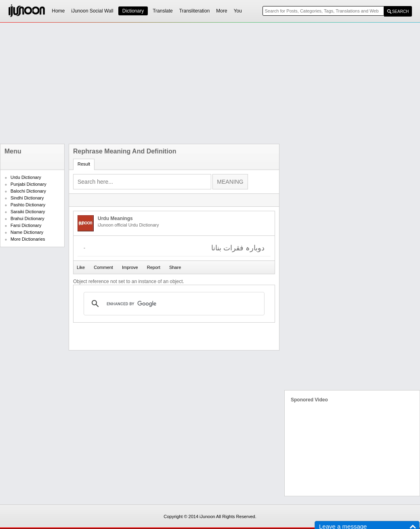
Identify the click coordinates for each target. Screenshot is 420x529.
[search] (173, 304)
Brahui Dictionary (27, 218)
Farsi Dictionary (26, 225)
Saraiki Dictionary (28, 212)
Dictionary (133, 11)
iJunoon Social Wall (92, 11)
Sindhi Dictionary (27, 198)
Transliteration (195, 11)
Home (59, 11)
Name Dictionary (27, 232)
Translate (163, 11)
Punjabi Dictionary (28, 184)
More (222, 11)
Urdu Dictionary (26, 177)
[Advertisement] (191, 83)
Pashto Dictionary (28, 205)
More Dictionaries (28, 239)
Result (84, 164)
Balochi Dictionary (28, 191)
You (238, 11)
